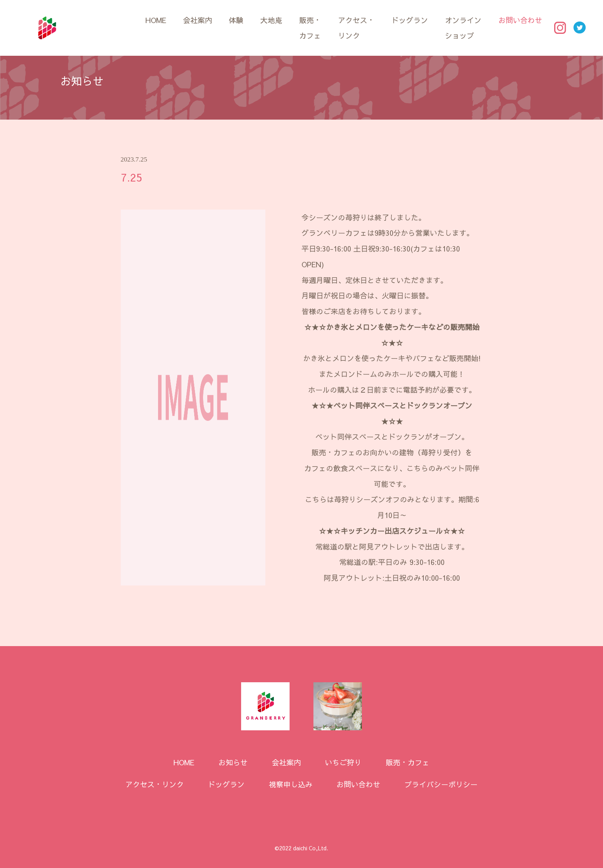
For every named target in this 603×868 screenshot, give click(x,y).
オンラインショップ (463, 28)
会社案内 (198, 20)
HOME (156, 20)
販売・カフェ (310, 28)
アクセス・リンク (356, 28)
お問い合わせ (520, 20)
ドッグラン (410, 20)
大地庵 (271, 20)
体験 (236, 20)
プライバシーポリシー (441, 784)
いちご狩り (343, 762)
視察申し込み (291, 784)
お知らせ (233, 762)
